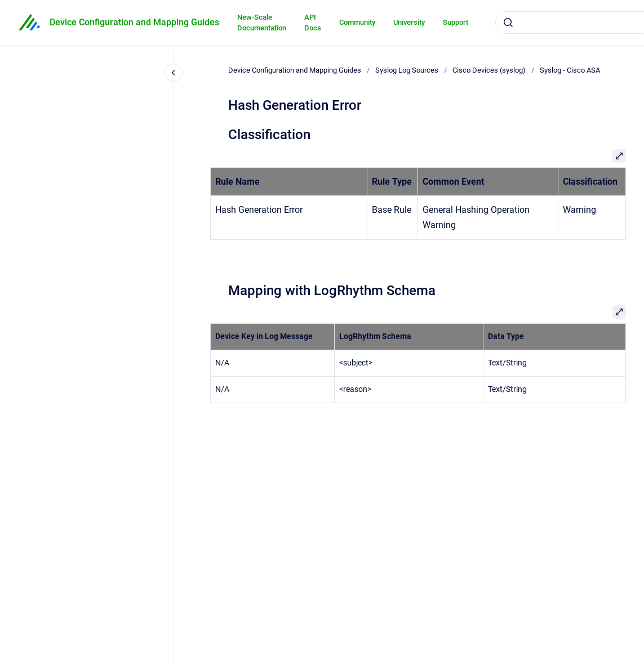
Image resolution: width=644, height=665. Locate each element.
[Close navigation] (174, 73)
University (409, 22)
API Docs (313, 23)
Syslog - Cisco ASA (570, 70)
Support (456, 22)
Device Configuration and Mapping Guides (134, 22)
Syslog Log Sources (407, 70)
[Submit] (508, 23)
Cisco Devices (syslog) (489, 70)
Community (357, 22)
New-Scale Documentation (262, 23)
